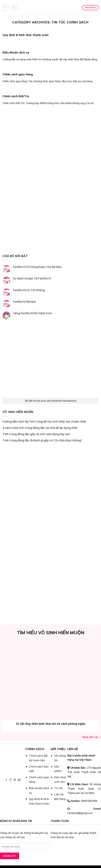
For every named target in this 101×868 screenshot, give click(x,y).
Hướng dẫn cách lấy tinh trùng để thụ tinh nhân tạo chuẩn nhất (44, 421)
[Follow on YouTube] (19, 780)
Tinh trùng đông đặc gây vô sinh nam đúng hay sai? (36, 434)
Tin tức (59, 788)
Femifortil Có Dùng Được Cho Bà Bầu (37, 267)
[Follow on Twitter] (15, 780)
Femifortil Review (24, 301)
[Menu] (6, 8)
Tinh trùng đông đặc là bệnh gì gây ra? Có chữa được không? (42, 440)
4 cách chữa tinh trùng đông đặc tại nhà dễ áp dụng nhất (40, 428)
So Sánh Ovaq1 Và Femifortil (32, 278)
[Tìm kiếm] (14, 8)
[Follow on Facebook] (6, 780)
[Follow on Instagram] (10, 780)
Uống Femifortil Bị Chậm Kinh (32, 313)
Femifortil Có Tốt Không (29, 290)
